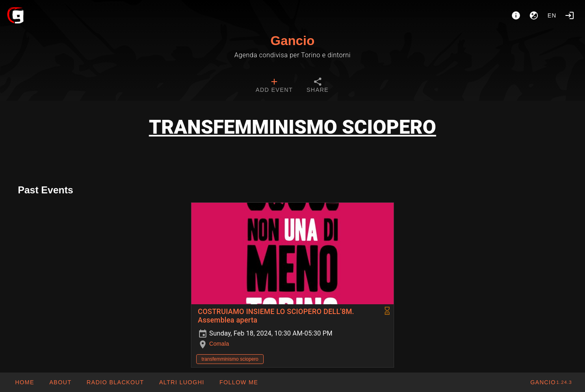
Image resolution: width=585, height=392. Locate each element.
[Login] (570, 15)
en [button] (552, 15)
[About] (516, 15)
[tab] (274, 86)
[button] (181, 382)
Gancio (292, 41)
